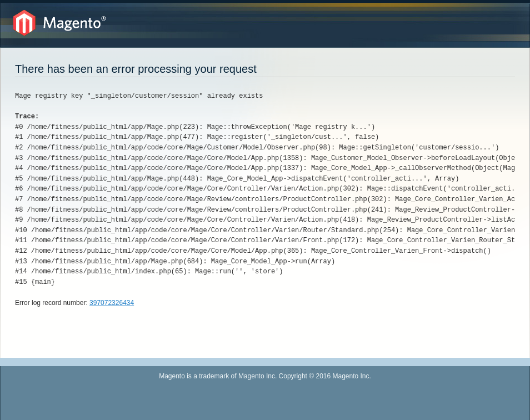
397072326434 (112, 303)
